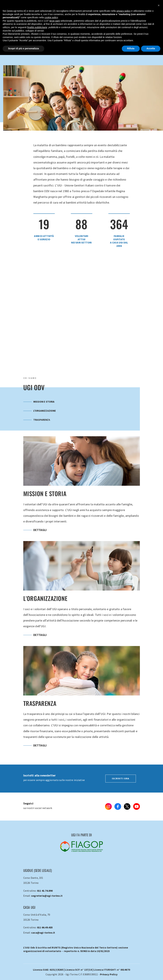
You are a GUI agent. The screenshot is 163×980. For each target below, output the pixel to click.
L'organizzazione (40, 411)
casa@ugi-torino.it (43, 933)
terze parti (55, 21)
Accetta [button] (151, 48)
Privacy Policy (109, 974)
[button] (159, 5)
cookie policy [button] (51, 17)
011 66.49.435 (45, 927)
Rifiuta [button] (131, 48)
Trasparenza (37, 420)
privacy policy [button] (123, 11)
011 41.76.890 (45, 891)
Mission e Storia (39, 402)
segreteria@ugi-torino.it (47, 896)
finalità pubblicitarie (37, 27)
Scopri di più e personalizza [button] (23, 48)
